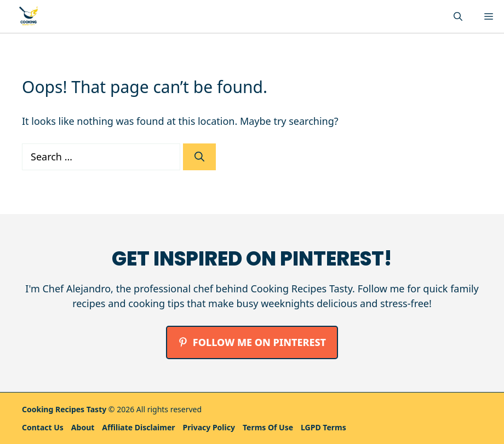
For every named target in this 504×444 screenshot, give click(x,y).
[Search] (199, 157)
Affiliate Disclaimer (138, 427)
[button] (458, 16)
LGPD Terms (323, 427)
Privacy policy (209, 427)
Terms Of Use (268, 427)
